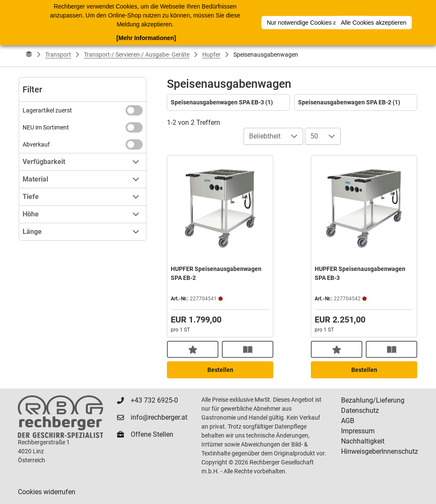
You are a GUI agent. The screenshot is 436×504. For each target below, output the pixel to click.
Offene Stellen (152, 434)
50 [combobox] (314, 136)
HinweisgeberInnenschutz (380, 451)
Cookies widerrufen (47, 492)
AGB (348, 421)
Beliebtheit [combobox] (265, 136)
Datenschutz (360, 410)
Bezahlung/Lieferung (373, 400)
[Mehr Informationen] (146, 38)
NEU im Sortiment (46, 127)
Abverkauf (36, 144)
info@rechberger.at (159, 417)
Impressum (358, 431)
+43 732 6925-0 (154, 400)
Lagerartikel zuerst (47, 110)
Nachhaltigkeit (363, 441)
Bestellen (220, 370)
